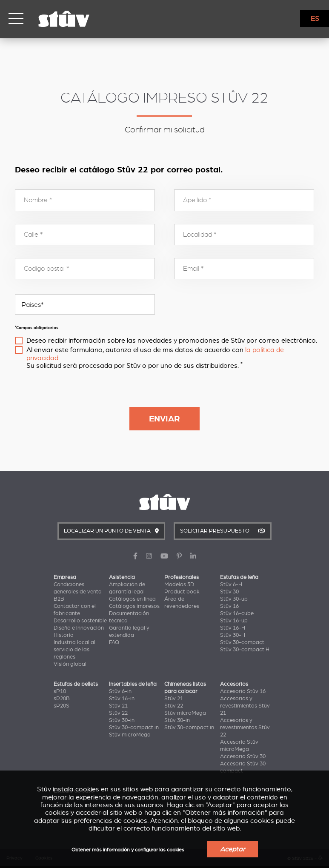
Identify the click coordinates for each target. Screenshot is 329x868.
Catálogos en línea (132, 599)
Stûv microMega (130, 735)
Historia (64, 635)
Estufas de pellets (76, 684)
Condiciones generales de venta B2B (78, 592)
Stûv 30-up (234, 599)
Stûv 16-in (122, 699)
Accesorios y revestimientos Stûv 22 (245, 728)
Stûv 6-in (120, 691)
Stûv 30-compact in (134, 728)
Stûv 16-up (234, 621)
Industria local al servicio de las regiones (74, 650)
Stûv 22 (118, 713)
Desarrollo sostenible (80, 621)
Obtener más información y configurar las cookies (128, 850)
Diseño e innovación (79, 628)
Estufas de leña (239, 577)
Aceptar (233, 849)
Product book (182, 592)
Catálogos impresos (134, 606)
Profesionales (182, 577)
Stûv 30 (229, 592)
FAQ (114, 642)
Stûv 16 (229, 606)
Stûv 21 (118, 706)
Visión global (70, 664)
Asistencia (122, 577)
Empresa (65, 577)
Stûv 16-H (233, 628)
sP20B (62, 699)
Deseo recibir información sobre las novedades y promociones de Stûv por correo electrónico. (172, 341)
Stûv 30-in (122, 720)
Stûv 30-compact (242, 642)
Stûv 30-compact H (245, 650)
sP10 (60, 691)
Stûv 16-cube (237, 613)
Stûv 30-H (233, 635)
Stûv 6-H (231, 584)
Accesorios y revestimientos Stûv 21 (245, 706)
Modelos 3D (179, 584)
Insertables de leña (133, 684)
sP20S (62, 706)
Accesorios (234, 684)
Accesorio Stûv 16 (243, 691)
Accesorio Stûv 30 (243, 756)
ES (315, 19)
